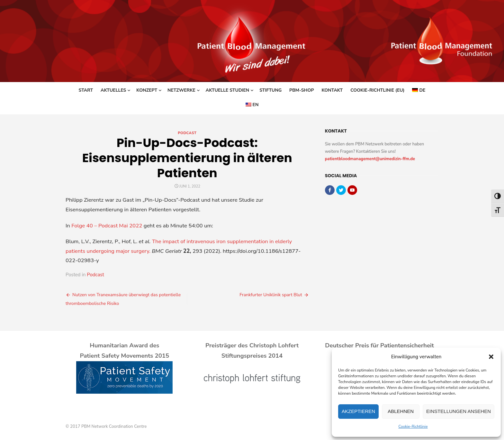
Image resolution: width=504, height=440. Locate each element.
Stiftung (270, 90)
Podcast (187, 133)
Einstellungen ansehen (459, 411)
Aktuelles (113, 90)
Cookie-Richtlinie (413, 426)
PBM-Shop (301, 90)
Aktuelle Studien (228, 90)
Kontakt (332, 90)
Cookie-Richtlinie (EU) (377, 90)
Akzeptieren (358, 411)
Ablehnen (401, 411)
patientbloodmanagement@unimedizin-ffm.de (370, 159)
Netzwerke (181, 90)
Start (86, 90)
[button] (491, 357)
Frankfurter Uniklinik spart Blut (271, 295)
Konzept (147, 90)
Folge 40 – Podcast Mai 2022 (107, 226)
